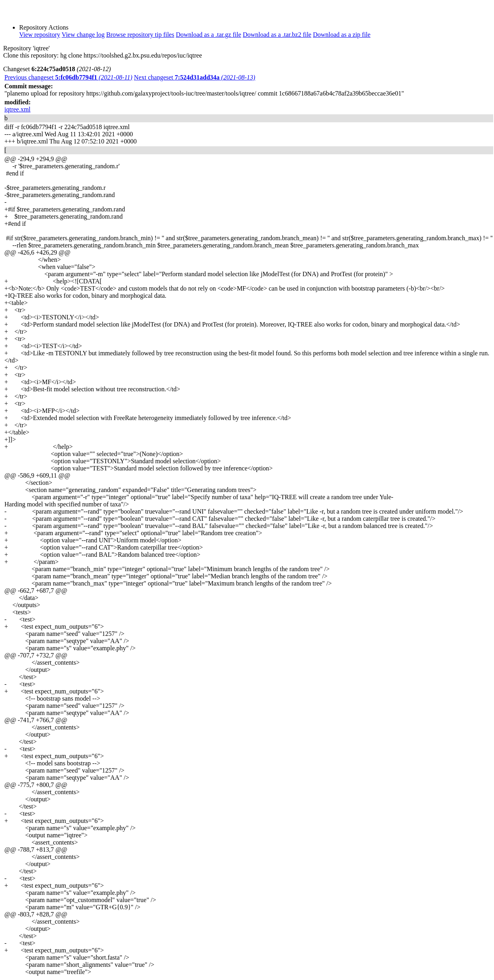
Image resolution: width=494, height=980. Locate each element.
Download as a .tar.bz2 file (277, 35)
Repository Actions (44, 27)
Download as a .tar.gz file (209, 35)
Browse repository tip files (140, 35)
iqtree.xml (17, 109)
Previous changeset (68, 77)
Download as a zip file (342, 35)
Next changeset (195, 77)
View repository (40, 35)
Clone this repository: (31, 55)
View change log (83, 35)
